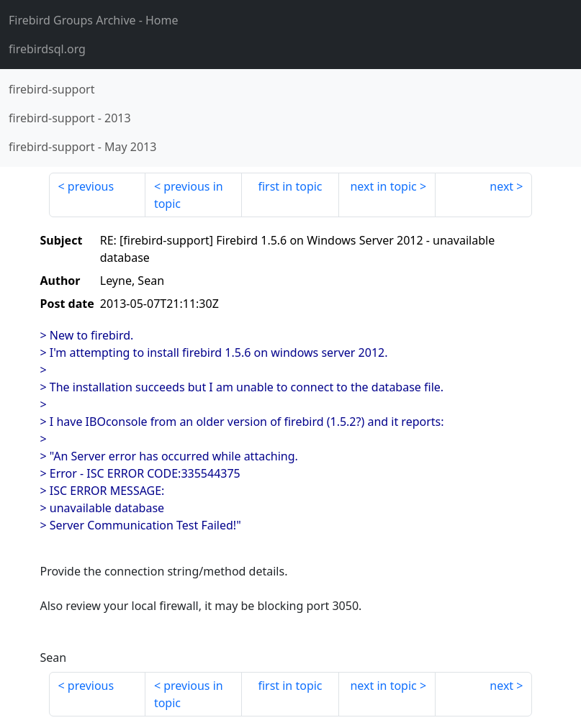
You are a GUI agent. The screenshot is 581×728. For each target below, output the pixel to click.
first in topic (290, 186)
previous (91, 186)
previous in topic (189, 195)
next (501, 186)
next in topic (383, 186)
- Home (94, 20)
